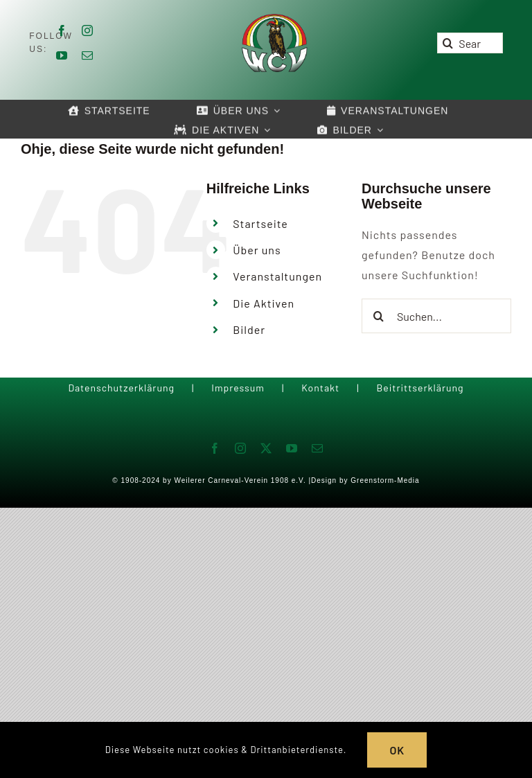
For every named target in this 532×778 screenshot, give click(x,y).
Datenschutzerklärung (121, 388)
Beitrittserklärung (420, 388)
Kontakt (320, 388)
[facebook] (62, 30)
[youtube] (62, 55)
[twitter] (266, 448)
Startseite (260, 223)
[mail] (88, 55)
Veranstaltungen (277, 276)
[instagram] (88, 30)
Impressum (238, 388)
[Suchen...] (436, 316)
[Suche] (447, 43)
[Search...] (470, 43)
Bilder (249, 329)
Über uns (257, 250)
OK (397, 750)
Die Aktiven (264, 303)
